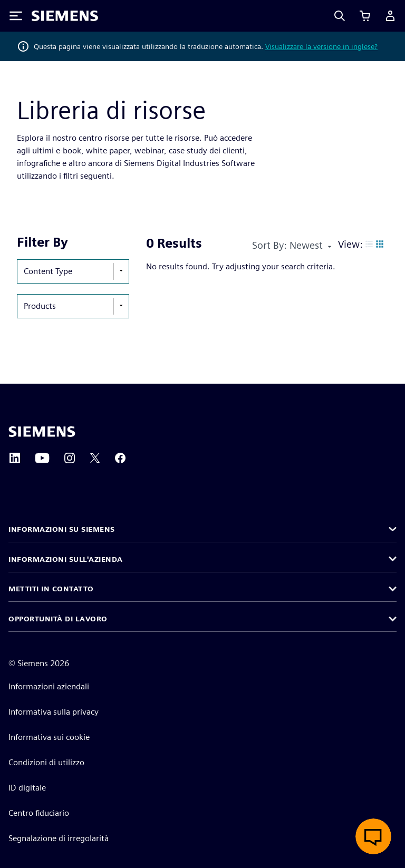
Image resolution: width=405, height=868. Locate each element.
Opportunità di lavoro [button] (58, 619)
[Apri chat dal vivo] (373, 836)
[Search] (340, 16)
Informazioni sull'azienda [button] (66, 559)
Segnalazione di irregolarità (59, 838)
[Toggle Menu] (16, 16)
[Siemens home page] (42, 432)
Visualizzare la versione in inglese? (321, 46)
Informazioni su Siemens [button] (62, 529)
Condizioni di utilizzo (46, 762)
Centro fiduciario (39, 813)
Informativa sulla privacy (54, 712)
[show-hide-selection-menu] (121, 271)
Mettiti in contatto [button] (51, 589)
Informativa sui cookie (49, 737)
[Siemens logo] (65, 16)
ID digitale (27, 788)
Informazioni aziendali (49, 686)
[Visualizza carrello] (365, 16)
